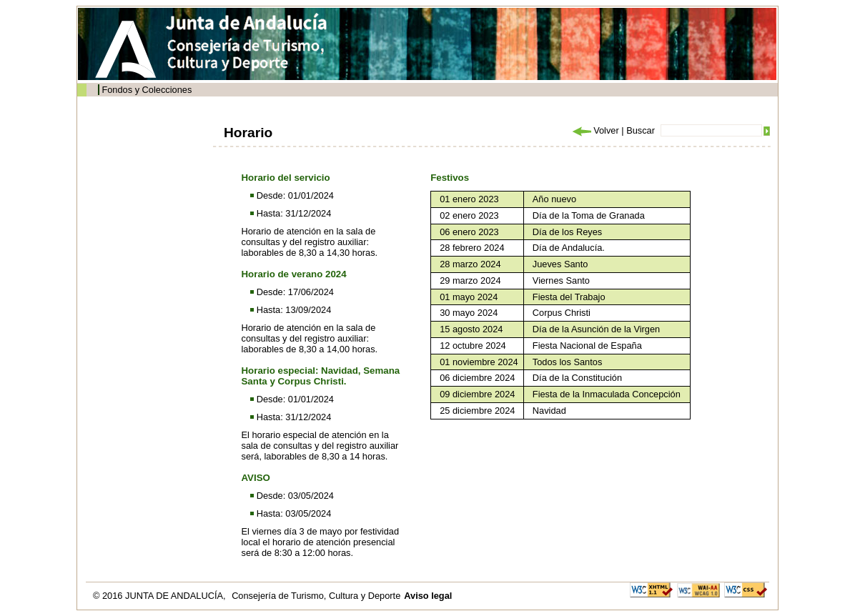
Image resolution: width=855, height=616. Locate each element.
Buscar (641, 130)
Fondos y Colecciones (147, 90)
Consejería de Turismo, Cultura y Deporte (316, 596)
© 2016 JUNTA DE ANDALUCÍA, (160, 596)
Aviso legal (428, 596)
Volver (595, 130)
